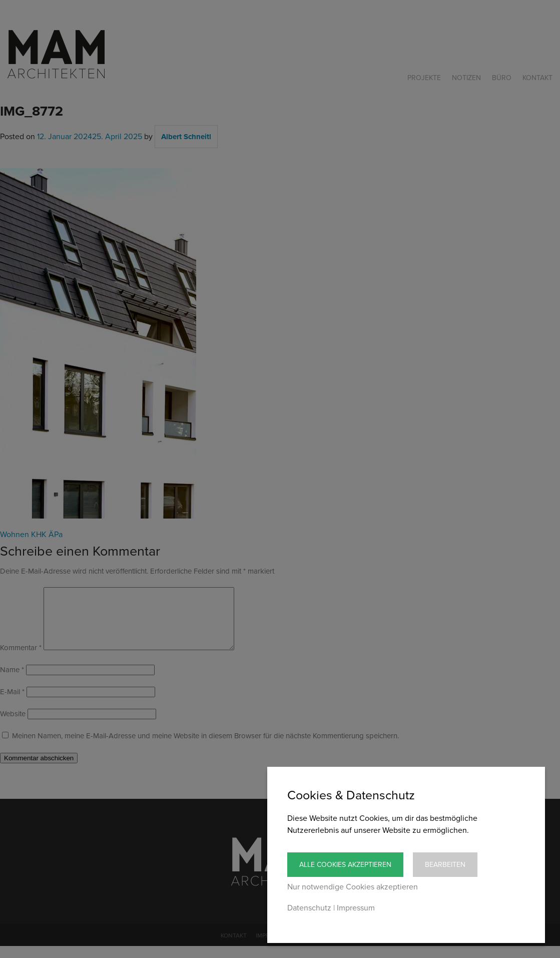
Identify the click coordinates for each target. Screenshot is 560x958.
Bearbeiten (445, 865)
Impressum (356, 908)
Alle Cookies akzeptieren (345, 865)
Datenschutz (309, 908)
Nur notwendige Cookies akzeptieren (353, 887)
